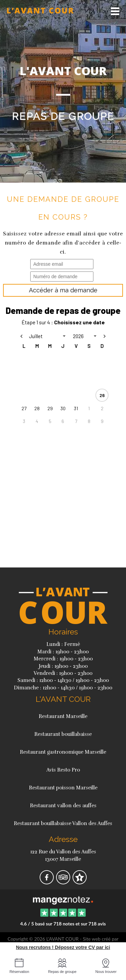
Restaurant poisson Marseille (63, 788)
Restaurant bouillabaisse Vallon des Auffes (63, 823)
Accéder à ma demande (63, 290)
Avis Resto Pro (63, 770)
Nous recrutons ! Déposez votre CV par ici (63, 947)
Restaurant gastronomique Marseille (63, 752)
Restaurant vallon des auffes (63, 806)
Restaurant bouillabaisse (63, 734)
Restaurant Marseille (63, 716)
